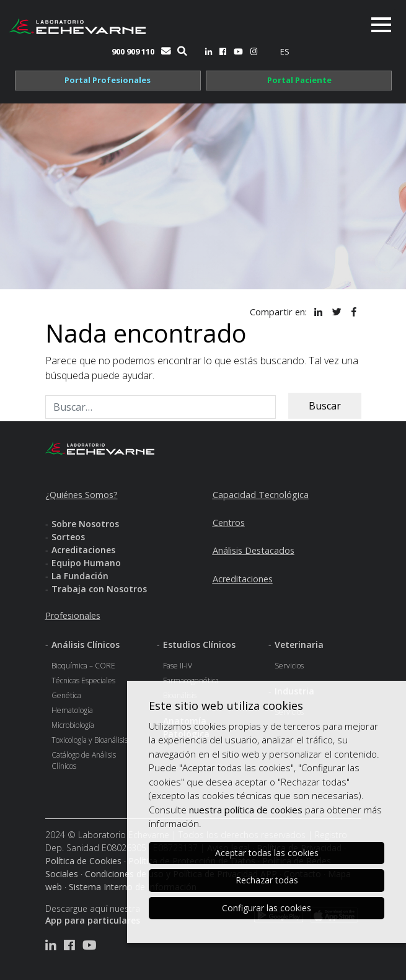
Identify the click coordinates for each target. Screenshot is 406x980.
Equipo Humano (86, 563)
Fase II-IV (178, 666)
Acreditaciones (83, 550)
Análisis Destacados (254, 550)
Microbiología (73, 725)
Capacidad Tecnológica (261, 495)
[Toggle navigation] (381, 25)
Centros (229, 523)
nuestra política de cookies (246, 810)
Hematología (72, 710)
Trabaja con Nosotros (99, 589)
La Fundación (80, 576)
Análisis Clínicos (86, 645)
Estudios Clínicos (199, 645)
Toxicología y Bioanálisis (90, 740)
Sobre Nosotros (85, 524)
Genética (66, 695)
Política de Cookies (83, 861)
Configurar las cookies (267, 908)
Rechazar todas (267, 880)
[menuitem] (285, 52)
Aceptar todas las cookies (267, 853)
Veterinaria (299, 645)
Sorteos (68, 537)
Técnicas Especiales (83, 680)
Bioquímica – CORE (83, 666)
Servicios (289, 666)
